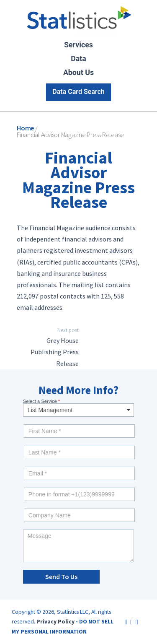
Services (78, 45)
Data (78, 59)
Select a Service (41, 401)
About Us (78, 73)
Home (25, 128)
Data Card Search (78, 92)
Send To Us (61, 576)
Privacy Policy (55, 621)
